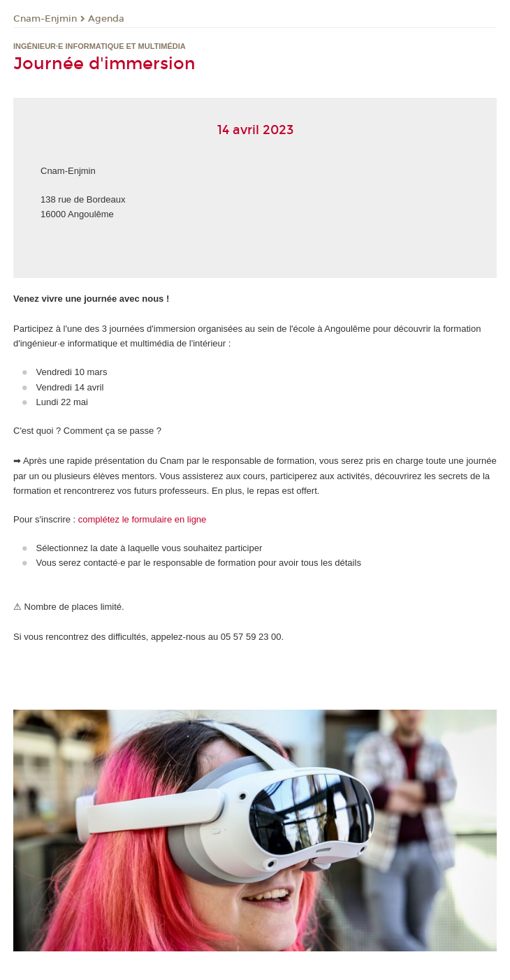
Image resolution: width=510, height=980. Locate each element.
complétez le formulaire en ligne (143, 519)
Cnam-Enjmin (45, 19)
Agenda (106, 19)
